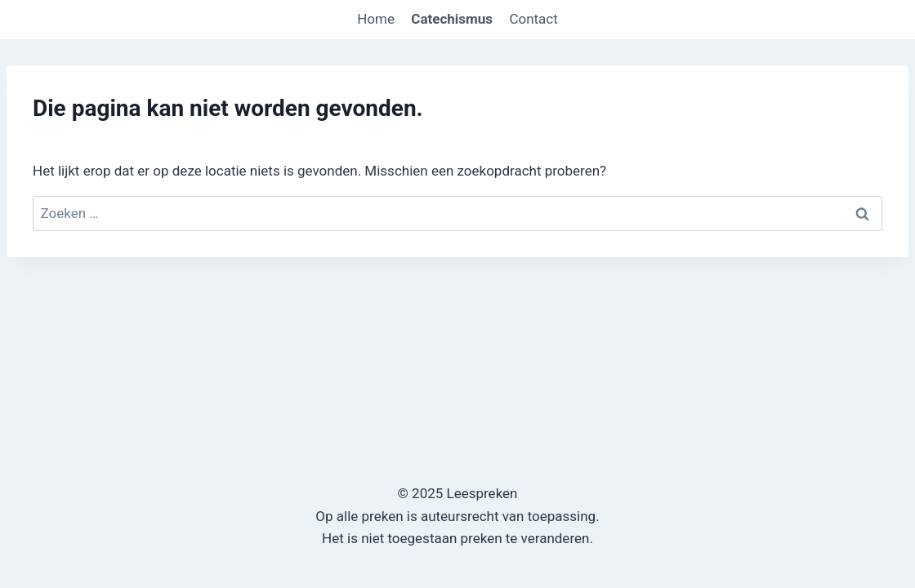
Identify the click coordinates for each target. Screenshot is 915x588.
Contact (533, 19)
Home (376, 19)
